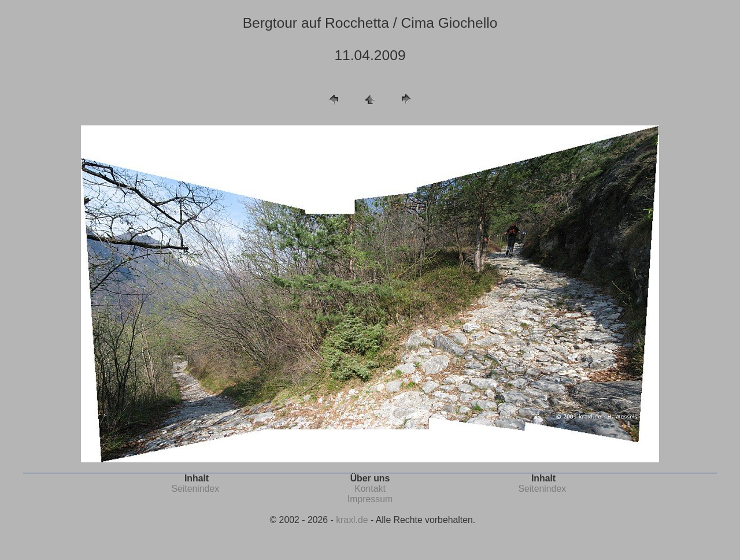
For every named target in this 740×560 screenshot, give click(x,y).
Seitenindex (195, 489)
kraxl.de (352, 520)
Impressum (370, 499)
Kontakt (370, 489)
